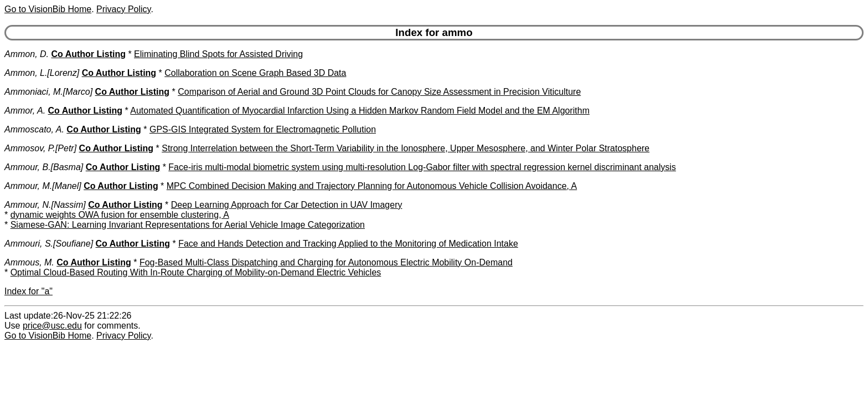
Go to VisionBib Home (48, 9)
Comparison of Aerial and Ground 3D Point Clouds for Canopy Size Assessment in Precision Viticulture (379, 92)
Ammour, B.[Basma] (44, 167)
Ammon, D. (27, 54)
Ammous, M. (29, 262)
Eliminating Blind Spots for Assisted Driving (218, 54)
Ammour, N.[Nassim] (45, 205)
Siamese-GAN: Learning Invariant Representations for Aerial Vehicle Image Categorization (188, 225)
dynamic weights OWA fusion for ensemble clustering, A (120, 215)
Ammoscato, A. (34, 129)
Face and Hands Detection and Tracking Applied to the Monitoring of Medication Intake (348, 244)
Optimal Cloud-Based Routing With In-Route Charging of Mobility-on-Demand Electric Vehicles (196, 272)
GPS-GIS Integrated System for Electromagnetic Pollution (263, 129)
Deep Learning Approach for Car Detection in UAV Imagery (287, 205)
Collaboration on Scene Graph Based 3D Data (255, 73)
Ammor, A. (25, 111)
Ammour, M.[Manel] (43, 186)
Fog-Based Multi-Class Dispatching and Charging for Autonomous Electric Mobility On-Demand (326, 262)
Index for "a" (29, 291)
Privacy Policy (123, 9)
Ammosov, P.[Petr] (40, 148)
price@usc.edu (52, 326)
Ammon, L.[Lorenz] (42, 73)
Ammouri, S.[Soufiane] (49, 244)
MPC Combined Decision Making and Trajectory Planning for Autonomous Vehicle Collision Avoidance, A (372, 186)
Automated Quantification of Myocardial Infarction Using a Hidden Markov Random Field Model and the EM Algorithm (360, 111)
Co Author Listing (88, 54)
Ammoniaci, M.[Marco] (48, 92)
